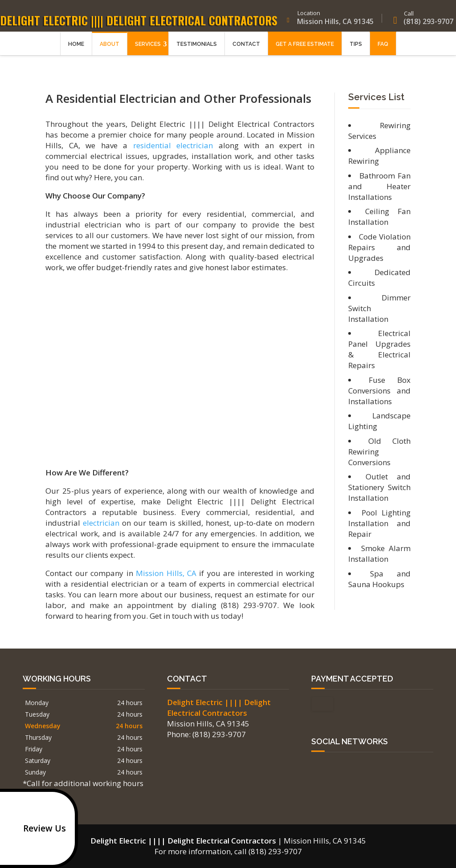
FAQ (383, 52)
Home (76, 52)
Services (148, 52)
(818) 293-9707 (419, 22)
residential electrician (173, 145)
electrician (101, 523)
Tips (356, 52)
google (318, 767)
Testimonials (197, 52)
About (110, 52)
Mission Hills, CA (166, 573)
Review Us (35, 828)
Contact (246, 52)
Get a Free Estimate (305, 52)
